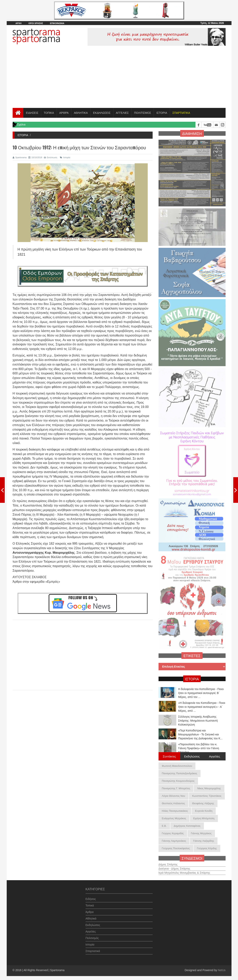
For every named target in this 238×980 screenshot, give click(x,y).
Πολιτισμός (92, 936)
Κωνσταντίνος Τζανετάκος (207, 796)
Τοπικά (90, 903)
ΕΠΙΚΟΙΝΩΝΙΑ (57, 23)
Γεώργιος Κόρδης (207, 848)
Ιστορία (65, 157)
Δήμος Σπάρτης (168, 862)
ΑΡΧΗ (19, 23)
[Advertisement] (119, 78)
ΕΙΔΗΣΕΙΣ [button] (32, 113)
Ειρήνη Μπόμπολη (204, 818)
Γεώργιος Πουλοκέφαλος (176, 848)
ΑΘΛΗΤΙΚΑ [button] (81, 113)
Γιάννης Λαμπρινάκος (174, 841)
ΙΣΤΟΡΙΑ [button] (162, 113)
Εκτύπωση (51, 157)
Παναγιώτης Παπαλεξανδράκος (180, 773)
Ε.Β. (164, 826)
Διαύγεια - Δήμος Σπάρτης (174, 867)
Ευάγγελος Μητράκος (174, 818)
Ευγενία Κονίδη (204, 811)
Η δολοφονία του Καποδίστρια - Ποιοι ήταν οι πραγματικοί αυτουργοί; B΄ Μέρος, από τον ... (201, 693)
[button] (181, 113)
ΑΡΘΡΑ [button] (64, 113)
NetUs (222, 970)
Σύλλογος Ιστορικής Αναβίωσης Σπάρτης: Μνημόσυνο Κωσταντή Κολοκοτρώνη (198, 721)
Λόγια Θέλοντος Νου (174, 796)
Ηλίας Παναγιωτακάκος (175, 811)
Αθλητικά (91, 916)
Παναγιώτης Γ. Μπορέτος (176, 788)
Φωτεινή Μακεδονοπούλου (177, 766)
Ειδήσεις (91, 897)
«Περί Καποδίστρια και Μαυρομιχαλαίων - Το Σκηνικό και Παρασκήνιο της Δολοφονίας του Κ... (200, 734)
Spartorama (20, 157)
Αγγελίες (91, 930)
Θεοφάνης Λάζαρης (203, 803)
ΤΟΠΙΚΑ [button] (49, 113)
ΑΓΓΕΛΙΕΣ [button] (122, 113)
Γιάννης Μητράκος (201, 833)
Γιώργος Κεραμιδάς (173, 833)
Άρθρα (90, 910)
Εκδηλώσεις (93, 923)
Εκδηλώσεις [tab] (192, 756)
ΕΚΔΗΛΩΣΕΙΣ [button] (102, 113)
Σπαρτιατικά (93, 949)
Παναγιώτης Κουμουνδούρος (178, 781)
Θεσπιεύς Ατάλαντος (174, 803)
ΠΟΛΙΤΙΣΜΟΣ (143, 113)
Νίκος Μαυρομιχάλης (209, 788)
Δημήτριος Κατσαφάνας (187, 826)
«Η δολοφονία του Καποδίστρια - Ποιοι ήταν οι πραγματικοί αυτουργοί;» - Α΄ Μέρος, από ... (202, 707)
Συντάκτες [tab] (169, 756)
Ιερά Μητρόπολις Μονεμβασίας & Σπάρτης (184, 871)
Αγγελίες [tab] (215, 756)
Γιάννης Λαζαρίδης (204, 841)
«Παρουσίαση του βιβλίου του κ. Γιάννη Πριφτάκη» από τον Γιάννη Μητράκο (199, 748)
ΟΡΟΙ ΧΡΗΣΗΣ (36, 23)
